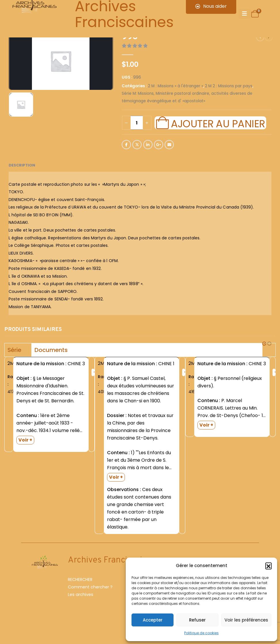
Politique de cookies (201, 633)
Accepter (153, 620)
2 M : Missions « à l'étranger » (176, 86)
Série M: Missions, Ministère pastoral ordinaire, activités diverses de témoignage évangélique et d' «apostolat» (187, 97)
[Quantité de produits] (137, 123)
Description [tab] (22, 165)
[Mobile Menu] (244, 14)
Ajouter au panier (218, 123)
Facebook (126, 145)
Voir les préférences (246, 620)
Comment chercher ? (90, 597)
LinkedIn (148, 145)
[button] (268, 566)
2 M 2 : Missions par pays (229, 86)
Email (169, 145)
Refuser (197, 620)
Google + (159, 145)
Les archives (81, 605)
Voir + (25, 440)
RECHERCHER (80, 590)
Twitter (137, 145)
